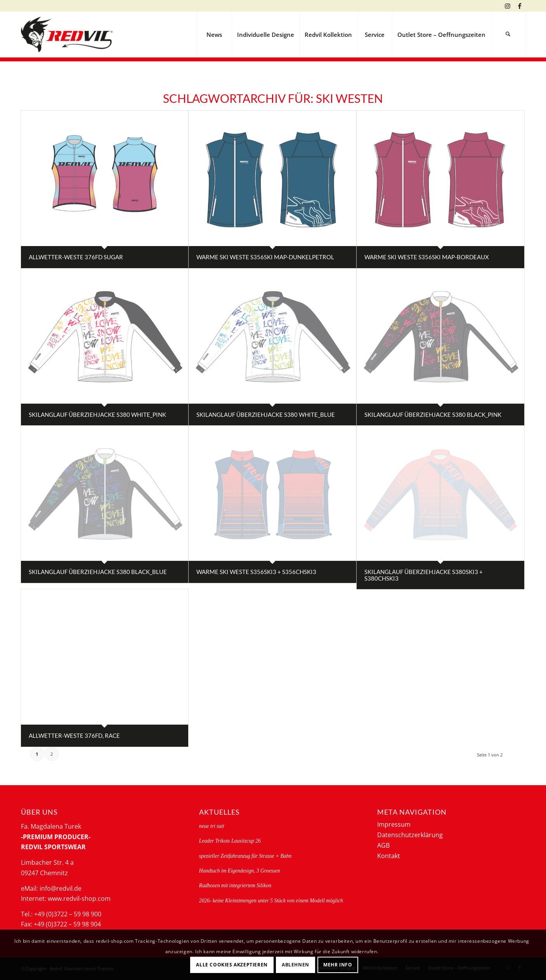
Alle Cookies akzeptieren (232, 965)
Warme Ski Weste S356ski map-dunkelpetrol (265, 257)
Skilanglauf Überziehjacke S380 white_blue (266, 415)
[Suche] (508, 35)
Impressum (394, 824)
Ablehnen (296, 965)
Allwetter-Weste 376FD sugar (76, 257)
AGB (383, 845)
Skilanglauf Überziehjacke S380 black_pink (433, 415)
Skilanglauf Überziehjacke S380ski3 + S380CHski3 (424, 575)
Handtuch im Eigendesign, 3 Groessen (240, 871)
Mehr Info (338, 965)
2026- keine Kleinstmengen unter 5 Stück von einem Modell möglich (271, 901)
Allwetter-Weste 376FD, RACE (74, 735)
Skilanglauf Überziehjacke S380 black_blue (98, 572)
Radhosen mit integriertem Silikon (235, 885)
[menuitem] (214, 35)
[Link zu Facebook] (520, 6)
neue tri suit (212, 826)
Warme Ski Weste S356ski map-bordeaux (427, 257)
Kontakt (389, 856)
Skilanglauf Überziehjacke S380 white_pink (97, 415)
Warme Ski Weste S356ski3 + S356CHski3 (256, 572)
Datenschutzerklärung (410, 835)
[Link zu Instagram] (508, 6)
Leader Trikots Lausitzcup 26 (230, 841)
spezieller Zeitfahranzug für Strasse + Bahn (245, 856)
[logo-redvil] (67, 35)
